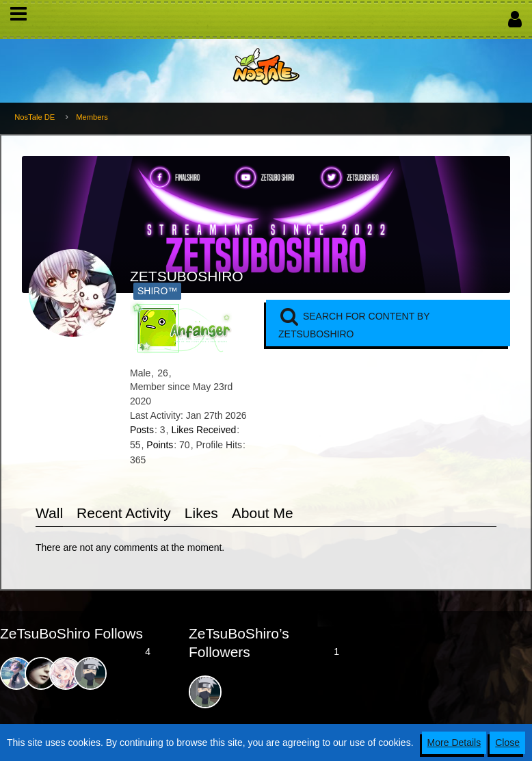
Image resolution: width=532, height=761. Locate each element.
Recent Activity (124, 513)
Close (507, 743)
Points (160, 445)
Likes (201, 513)
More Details (454, 743)
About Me (263, 513)
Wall (49, 513)
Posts (142, 430)
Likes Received (203, 430)
